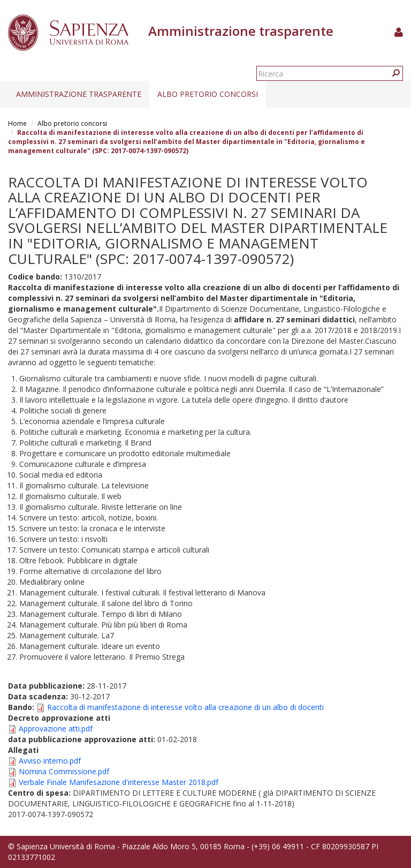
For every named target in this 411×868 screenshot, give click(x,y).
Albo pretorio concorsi (208, 94)
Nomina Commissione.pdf (64, 771)
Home (17, 123)
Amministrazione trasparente (79, 94)
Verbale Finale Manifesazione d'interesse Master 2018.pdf (119, 782)
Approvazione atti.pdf (56, 729)
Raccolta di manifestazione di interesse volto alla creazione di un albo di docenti (185, 707)
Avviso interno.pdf (50, 761)
